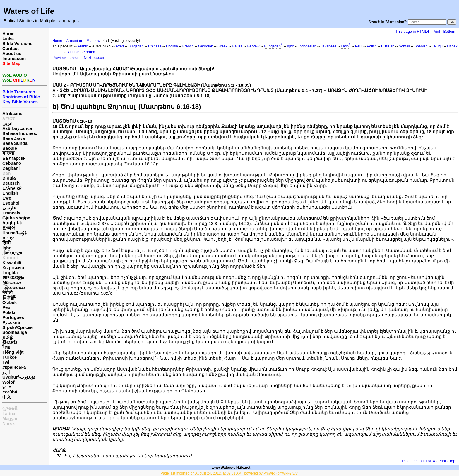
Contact (11, 48)
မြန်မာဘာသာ (14, 287)
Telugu (437, 46)
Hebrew (253, 46)
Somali (404, 46)
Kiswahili (12, 263)
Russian (388, 46)
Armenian (74, 41)
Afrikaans (12, 113)
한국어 (9, 228)
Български (14, 158)
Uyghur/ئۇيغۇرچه (19, 377)
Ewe (7, 198)
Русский (11, 322)
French (188, 46)
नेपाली (7, 292)
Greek (222, 46)
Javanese (329, 46)
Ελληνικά (12, 188)
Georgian (206, 46)
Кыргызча (13, 268)
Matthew (93, 41)
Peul (7, 307)
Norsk (9, 423)
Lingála (10, 273)
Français (11, 213)
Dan (6, 173)
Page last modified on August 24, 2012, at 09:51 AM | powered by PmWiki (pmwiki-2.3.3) (230, 473)
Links (8, 38)
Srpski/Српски (18, 327)
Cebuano (12, 163)
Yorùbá (10, 392)
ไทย (6, 347)
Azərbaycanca (17, 128)
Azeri (120, 46)
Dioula (9, 178)
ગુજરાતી (10, 409)
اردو (6, 372)
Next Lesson (94, 58)
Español (11, 203)
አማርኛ (9, 118)
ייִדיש (6, 387)
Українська (14, 367)
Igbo (7, 248)
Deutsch (11, 183)
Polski (9, 312)
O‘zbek (10, 302)
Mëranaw (12, 282)
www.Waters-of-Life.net (231, 468)
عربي (7, 123)
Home (8, 33)
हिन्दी (6, 243)
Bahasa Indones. (20, 133)
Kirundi (10, 258)
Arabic (83, 46)
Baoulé (10, 148)
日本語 (9, 297)
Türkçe (10, 357)
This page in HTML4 (412, 31)
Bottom (449, 31)
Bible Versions (17, 43)
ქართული (13, 253)
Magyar (10, 419)
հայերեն (12, 223)
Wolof (8, 382)
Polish (372, 46)
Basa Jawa (14, 138)
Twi (6, 362)
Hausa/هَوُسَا (14, 233)
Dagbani (11, 168)
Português (13, 317)
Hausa (237, 46)
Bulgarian (136, 46)
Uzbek (452, 46)
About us (12, 53)
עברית (8, 238)
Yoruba (89, 52)
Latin (345, 46)
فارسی (9, 208)
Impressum (14, 58)
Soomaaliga (15, 332)
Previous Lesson (66, 58)
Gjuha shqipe (16, 218)
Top (452, 461)
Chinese (155, 46)
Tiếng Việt (13, 352)
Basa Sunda (15, 143)
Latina (9, 414)
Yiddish (73, 52)
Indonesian (308, 46)
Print (436, 31)
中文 (7, 397)
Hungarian (272, 46)
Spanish (421, 46)
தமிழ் (8, 337)
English (10, 193)
